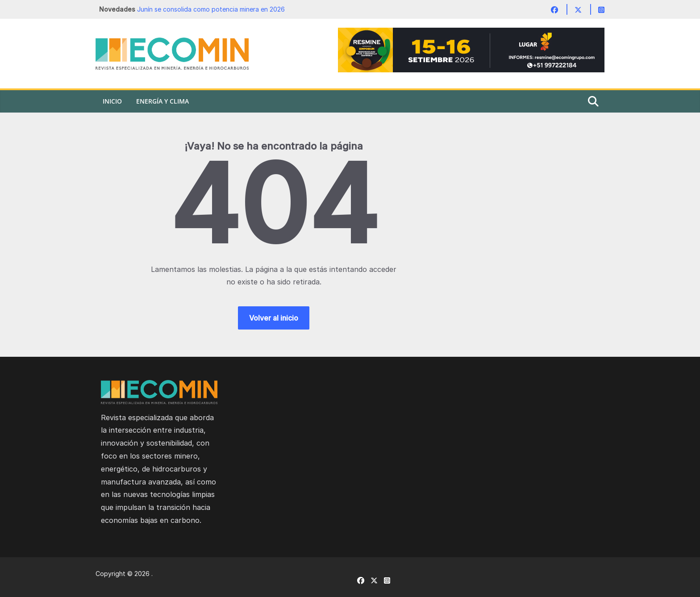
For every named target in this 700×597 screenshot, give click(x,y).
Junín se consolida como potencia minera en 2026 (211, 9)
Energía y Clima (162, 101)
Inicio (112, 101)
